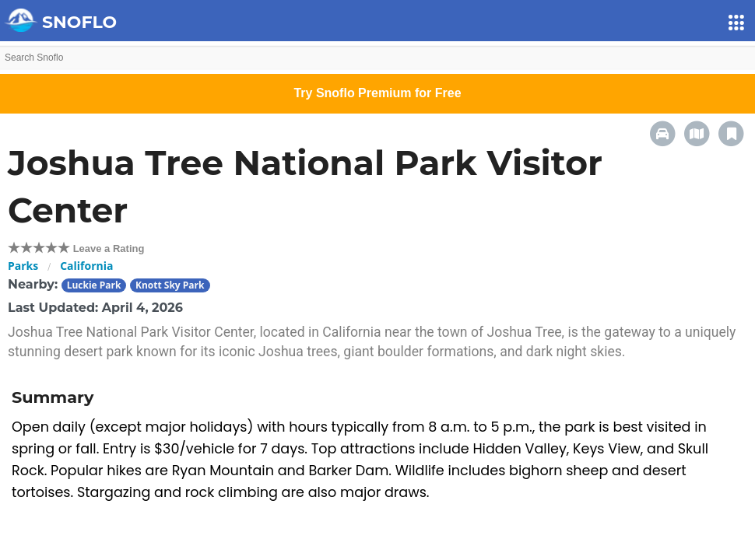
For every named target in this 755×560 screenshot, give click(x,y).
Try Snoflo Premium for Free (377, 93)
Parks (23, 266)
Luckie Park (94, 285)
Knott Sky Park (170, 285)
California (86, 266)
